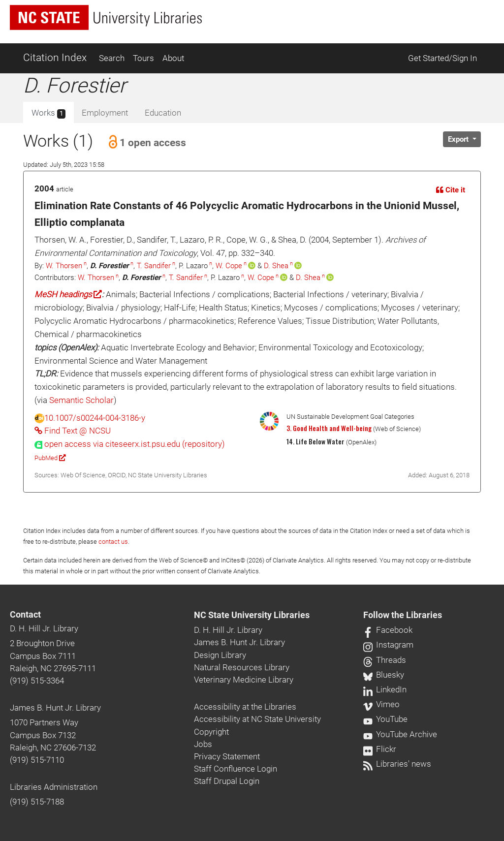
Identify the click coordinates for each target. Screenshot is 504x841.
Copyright (211, 732)
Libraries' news (397, 764)
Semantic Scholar (81, 400)
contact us (113, 542)
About (173, 58)
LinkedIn (385, 689)
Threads (385, 660)
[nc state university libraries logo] (106, 17)
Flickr (380, 749)
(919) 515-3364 (37, 681)
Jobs (203, 744)
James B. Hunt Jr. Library (55, 708)
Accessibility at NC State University (257, 719)
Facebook (388, 630)
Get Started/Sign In (442, 58)
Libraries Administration (54, 787)
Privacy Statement (227, 756)
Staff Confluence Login (236, 769)
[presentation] (130, 444)
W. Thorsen (64, 266)
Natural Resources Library (242, 667)
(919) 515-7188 (37, 802)
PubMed (50, 458)
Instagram (388, 645)
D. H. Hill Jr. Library (44, 628)
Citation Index (55, 58)
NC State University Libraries (252, 615)
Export (459, 139)
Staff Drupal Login (227, 781)
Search (112, 58)
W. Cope (229, 266)
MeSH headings (68, 294)
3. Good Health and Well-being (329, 428)
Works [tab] (48, 113)
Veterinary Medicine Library (244, 680)
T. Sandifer (154, 266)
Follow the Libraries (403, 615)
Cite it (451, 190)
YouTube (385, 719)
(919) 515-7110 (37, 760)
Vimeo (381, 704)
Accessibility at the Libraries (245, 707)
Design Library (220, 655)
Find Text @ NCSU (73, 431)
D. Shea (276, 266)
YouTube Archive (400, 734)
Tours (143, 58)
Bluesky (384, 675)
